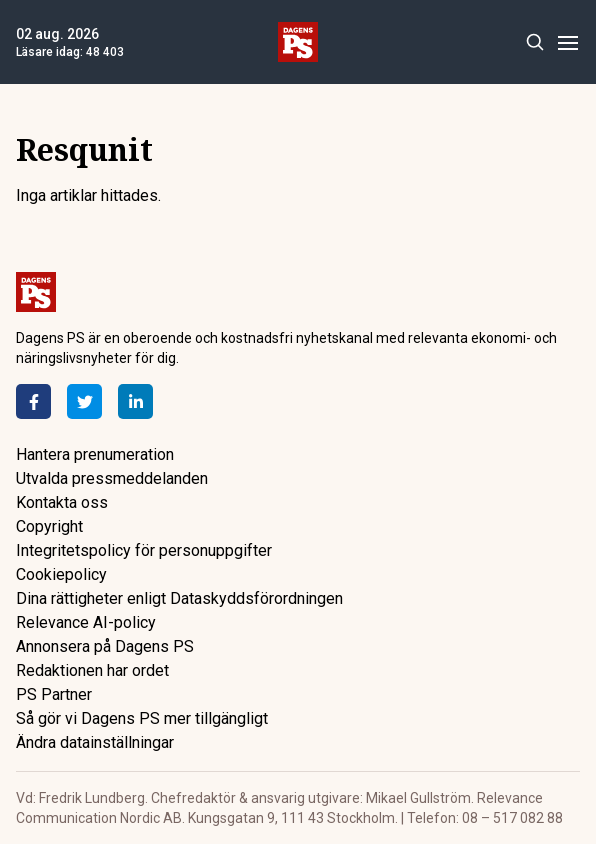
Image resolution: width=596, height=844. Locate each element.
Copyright (49, 526)
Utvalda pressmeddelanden (112, 478)
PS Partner (54, 694)
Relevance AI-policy (86, 622)
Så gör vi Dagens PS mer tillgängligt (142, 718)
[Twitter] (84, 401)
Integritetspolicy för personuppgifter (144, 550)
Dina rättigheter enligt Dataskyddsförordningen (179, 598)
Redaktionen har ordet (92, 670)
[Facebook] (33, 401)
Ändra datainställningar (95, 742)
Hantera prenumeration (95, 454)
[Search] (534, 42)
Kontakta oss (62, 502)
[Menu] (567, 42)
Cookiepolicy (61, 574)
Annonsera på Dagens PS (105, 646)
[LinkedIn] (135, 401)
